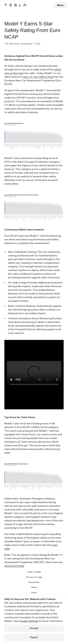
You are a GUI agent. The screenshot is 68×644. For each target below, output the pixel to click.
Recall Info (34, 582)
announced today (14, 566)
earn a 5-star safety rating (38, 77)
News (34, 587)
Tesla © (34, 572)
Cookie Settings (29, 621)
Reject (34, 637)
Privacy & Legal (34, 577)
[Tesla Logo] (15, 5)
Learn (34, 592)
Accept (34, 628)
